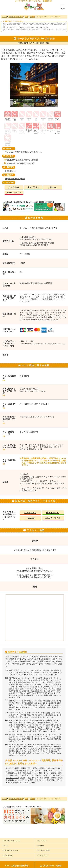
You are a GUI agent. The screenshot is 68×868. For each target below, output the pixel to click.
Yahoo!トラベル (14, 193)
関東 (26, 17)
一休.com (52, 187)
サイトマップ (42, 841)
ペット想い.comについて (47, 29)
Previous (15, 103)
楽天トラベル (33, 187)
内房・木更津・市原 (42, 43)
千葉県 (32, 17)
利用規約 (40, 846)
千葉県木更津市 (23, 43)
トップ (4, 17)
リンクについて (42, 856)
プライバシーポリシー (10, 851)
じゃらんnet (14, 187)
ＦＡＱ (5, 846)
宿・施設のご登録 (43, 851)
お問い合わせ (8, 856)
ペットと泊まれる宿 (16, 17)
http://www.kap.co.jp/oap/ (15, 179)
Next (53, 103)
